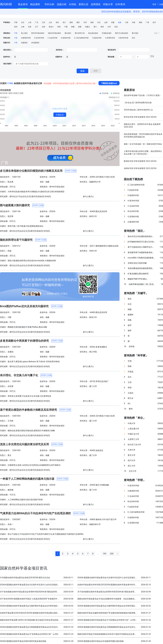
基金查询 (23, 4)
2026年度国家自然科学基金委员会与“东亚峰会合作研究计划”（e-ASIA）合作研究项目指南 (116, 620)
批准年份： (7, 57)
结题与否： (7, 43)
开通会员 (60, 115)
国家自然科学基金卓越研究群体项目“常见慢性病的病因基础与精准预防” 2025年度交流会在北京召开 (120, 613)
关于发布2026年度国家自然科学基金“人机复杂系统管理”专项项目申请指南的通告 (34, 599)
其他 (116, 27)
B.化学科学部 (39, 38)
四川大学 (131, 461)
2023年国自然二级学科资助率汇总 (138, 110)
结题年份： (59, 57)
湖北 (57, 22)
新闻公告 (84, 4)
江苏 (43, 22)
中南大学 (131, 423)
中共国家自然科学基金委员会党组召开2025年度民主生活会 (25, 578)
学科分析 (49, 4)
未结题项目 (35, 43)
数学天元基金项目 (122, 33)
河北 (99, 22)
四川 (154, 22)
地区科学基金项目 (54, 33)
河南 (134, 22)
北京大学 (133, 471)
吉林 (43, 27)
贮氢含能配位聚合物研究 (138, 274)
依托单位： (60, 50)
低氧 (130, 320)
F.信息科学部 (97, 38)
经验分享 (108, 4)
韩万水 (131, 398)
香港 (102, 27)
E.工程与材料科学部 (81, 38)
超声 (130, 325)
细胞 (130, 309)
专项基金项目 (107, 33)
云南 (23, 27)
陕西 (71, 22)
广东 (37, 22)
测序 (130, 331)
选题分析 (62, 4)
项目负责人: (8, 50)
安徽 (113, 22)
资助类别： (7, 33)
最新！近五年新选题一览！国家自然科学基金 (143, 144)
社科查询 (120, 4)
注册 (161, 4)
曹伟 (131, 409)
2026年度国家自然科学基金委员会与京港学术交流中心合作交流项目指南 (108, 578)
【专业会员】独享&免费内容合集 (138, 103)
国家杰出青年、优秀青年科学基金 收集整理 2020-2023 (142, 126)
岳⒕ (130, 377)
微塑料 (131, 315)
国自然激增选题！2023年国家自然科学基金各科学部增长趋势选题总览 (143, 135)
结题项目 (24, 43)
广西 (147, 22)
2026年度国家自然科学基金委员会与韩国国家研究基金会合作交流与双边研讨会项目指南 (37, 627)
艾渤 (130, 361)
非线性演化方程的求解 (137, 263)
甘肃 (30, 27)
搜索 (82, 71)
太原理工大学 (133, 439)
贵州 (16, 27)
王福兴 (131, 393)
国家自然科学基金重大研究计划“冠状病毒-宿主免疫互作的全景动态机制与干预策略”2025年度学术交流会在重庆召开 (49, 620)
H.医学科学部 (123, 38)
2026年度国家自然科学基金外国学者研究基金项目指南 (23, 641)
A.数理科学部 (26, 38)
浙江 (64, 22)
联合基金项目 (93, 33)
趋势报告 (96, 4)
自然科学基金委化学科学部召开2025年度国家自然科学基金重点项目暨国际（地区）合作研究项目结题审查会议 (47, 613)
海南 (92, 22)
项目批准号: (112, 50)
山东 (50, 22)
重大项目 (135, 33)
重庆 (78, 22)
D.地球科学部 (66, 38)
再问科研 (6, 4)
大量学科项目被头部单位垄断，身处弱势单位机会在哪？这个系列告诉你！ (143, 153)
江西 (127, 22)
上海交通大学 (133, 429)
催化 (130, 299)
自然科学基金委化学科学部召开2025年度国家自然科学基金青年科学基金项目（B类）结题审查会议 (119, 585)
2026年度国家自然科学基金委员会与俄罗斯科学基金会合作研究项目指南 (31, 606)
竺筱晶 (131, 372)
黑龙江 (51, 27)
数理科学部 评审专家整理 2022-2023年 (140, 161)
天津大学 (131, 450)
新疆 (80, 27)
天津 (85, 22)
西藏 (73, 27)
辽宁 (37, 27)
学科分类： (7, 38)
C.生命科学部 (52, 38)
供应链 (132, 347)
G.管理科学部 (110, 38)
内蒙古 (87, 27)
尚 (129, 404)
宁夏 (66, 27)
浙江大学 (131, 466)
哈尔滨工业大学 (134, 445)
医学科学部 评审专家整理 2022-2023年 (140, 117)
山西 (106, 22)
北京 (23, 22)
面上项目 (24, 33)
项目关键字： (8, 64)
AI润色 (73, 4)
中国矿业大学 (133, 434)
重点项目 (68, 33)
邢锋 (130, 366)
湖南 (140, 22)
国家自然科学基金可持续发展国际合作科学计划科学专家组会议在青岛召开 (109, 634)
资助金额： (112, 57)
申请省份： (7, 22)
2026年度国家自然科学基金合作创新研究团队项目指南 (101, 641)
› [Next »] (118, 554)
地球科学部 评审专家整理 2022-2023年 (140, 168)
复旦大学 (131, 455)
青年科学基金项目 (38, 33)
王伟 (130, 382)
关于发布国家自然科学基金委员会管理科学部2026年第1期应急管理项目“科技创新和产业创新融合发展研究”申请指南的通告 (52, 592)
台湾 (109, 27)
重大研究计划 (80, 33)
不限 (16, 22)
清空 (96, 71)
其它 (134, 38)
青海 (59, 27)
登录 (154, 4)
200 (112, 554)
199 (104, 554)
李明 (130, 388)
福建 (120, 22)
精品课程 (36, 4)
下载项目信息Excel (109, 83)
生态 (130, 304)
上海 (30, 22)
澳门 (95, 27)
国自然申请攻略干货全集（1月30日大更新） (143, 95)
